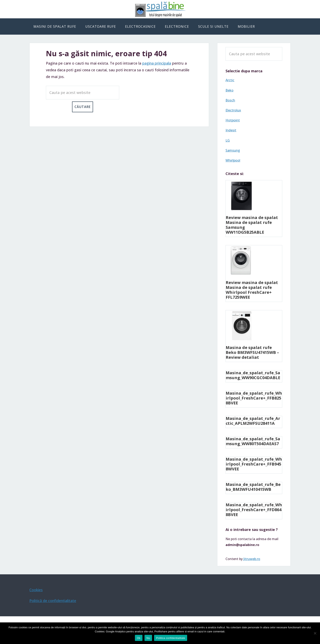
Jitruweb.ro (252, 559)
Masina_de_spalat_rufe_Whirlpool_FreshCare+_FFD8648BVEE (254, 510)
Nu (148, 638)
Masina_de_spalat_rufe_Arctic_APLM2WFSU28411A (253, 421)
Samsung (233, 150)
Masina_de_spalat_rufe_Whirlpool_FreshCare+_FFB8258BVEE (254, 398)
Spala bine (160, 9)
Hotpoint (233, 120)
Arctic (230, 80)
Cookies (36, 590)
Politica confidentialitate (171, 638)
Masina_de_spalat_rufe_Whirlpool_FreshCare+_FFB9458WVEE (254, 464)
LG (228, 140)
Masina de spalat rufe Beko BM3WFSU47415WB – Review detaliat (252, 352)
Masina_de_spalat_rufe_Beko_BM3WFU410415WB (253, 487)
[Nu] (315, 633)
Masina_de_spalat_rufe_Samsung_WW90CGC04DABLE (253, 375)
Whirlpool (233, 160)
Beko (229, 90)
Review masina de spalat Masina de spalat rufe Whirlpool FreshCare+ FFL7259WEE (252, 290)
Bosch (230, 100)
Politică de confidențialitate (53, 601)
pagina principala (157, 63)
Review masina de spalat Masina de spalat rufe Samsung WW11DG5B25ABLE (252, 225)
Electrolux (233, 110)
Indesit (231, 130)
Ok (139, 638)
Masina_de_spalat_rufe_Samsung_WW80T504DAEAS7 (253, 441)
